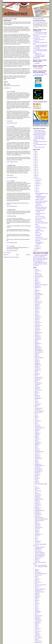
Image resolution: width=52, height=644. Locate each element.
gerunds (36, 393)
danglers (37, 334)
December (38, 179)
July (36, 187)
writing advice (38, 641)
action (36, 269)
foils (36, 382)
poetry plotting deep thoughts (41, 484)
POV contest (37, 491)
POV (36, 489)
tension (36, 606)
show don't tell (38, 575)
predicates (37, 494)
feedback (37, 375)
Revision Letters (39, 234)
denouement (37, 338)
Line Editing (37, 63)
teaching (37, 600)
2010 (36, 174)
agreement (37, 282)
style (36, 588)
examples (37, 366)
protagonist (37, 508)
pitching (36, 478)
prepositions (37, 495)
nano (36, 447)
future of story (38, 390)
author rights (37, 293)
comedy (36, 318)
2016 (36, 164)
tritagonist (37, 618)
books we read (38, 302)
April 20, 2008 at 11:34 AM (12, 162)
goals (36, 394)
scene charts (37, 541)
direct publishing (38, 351)
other (36, 460)
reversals (37, 529)
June (37, 189)
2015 (36, 166)
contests (37, 327)
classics (36, 311)
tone (36, 614)
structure (37, 586)
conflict (36, 324)
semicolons (37, 550)
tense (36, 604)
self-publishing (38, 548)
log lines (37, 425)
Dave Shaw (10, 91)
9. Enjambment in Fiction (40, 55)
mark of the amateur (39, 428)
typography (37, 623)
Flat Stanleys (38, 236)
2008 (36, 177)
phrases (36, 477)
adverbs (36, 278)
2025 (36, 151)
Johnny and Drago (38, 69)
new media (37, 453)
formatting (37, 384)
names (14, 86)
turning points (38, 620)
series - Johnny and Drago (40, 565)
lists (36, 424)
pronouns (18, 86)
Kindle (36, 418)
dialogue (37, 346)
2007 (36, 250)
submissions (37, 590)
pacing (36, 463)
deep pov (37, 335)
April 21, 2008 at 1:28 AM (12, 206)
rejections (37, 526)
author (36, 292)
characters (37, 309)
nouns (36, 454)
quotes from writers (39, 518)
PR (35, 492)
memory (36, 432)
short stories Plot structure (40, 574)
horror (36, 403)
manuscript (37, 426)
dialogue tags (38, 349)
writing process (38, 642)
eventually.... (38, 226)
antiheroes (37, 288)
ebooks (36, 353)
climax (36, 314)
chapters (37, 306)
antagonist (37, 286)
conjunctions (37, 325)
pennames (37, 473)
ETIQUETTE (37, 365)
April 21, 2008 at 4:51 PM (12, 251)
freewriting (37, 387)
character (37, 307)
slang (36, 578)
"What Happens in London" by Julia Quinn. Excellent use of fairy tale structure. (40, 264)
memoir (36, 431)
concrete (37, 321)
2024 (36, 153)
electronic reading (39, 358)
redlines (36, 523)
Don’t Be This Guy (39, 221)
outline (36, 461)
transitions (37, 617)
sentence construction (39, 554)
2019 (36, 159)
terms (36, 607)
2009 (36, 176)
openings (37, 457)
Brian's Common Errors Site (40, 132)
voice (36, 630)
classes (36, 310)
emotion (36, 361)
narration (37, 449)
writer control (38, 637)
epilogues (37, 363)
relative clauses (38, 527)
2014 (36, 167)
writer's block (38, 638)
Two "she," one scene (40, 216)
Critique (36, 331)
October (37, 182)
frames (36, 386)
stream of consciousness (40, 585)
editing (36, 355)
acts (36, 272)
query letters (37, 515)
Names (37, 224)
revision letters (38, 534)
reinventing (37, 525)
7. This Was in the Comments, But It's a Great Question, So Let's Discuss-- (40, 51)
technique (37, 603)
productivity (37, 498)
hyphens (37, 405)
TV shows (37, 621)
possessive (37, 488)
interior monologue (39, 411)
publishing (37, 509)
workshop (37, 634)
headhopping (38, 398)
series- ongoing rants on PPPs (41, 567)
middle (36, 436)
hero (36, 400)
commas (37, 320)
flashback (37, 380)
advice (36, 279)
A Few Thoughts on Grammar (41, 201)
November (38, 180)
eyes (36, 372)
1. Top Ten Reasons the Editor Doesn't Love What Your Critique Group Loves (40, 34)
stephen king (37, 582)
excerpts (37, 368)
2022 (36, 155)
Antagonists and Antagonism (41, 239)
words (36, 633)
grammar (37, 395)
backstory (37, 297)
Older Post (29, 255)
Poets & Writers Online (39, 137)
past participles (38, 470)
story (36, 583)
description (37, 339)
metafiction (37, 433)
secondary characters (39, 547)
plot (36, 480)
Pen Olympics (38, 471)
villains (36, 627)
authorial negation (39, 295)
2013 (36, 169)
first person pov (38, 377)
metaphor (37, 435)
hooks (36, 401)
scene (36, 540)
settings (36, 571)
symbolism (37, 596)
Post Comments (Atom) (14, 257)
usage (36, 624)
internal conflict (38, 412)
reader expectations (39, 520)
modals (36, 438)
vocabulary (37, 628)
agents (36, 281)
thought (36, 610)
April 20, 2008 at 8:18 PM (12, 177)
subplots (37, 593)
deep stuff (37, 337)
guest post (37, 397)
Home (17, 255)
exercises (37, 369)
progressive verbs (39, 499)
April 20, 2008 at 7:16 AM (12, 123)
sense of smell (38, 551)
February (37, 247)
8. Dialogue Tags (38, 54)
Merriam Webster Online (40, 136)
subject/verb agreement (40, 589)
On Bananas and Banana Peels (42, 223)
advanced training (38, 276)
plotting (36, 481)
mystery (36, 445)
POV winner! (38, 241)
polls (36, 487)
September (38, 184)
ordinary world (38, 459)
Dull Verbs (37, 232)
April (37, 192)
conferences (37, 323)
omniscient (37, 456)
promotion (37, 502)
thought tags (37, 611)
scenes (36, 543)
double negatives (38, 352)
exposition (37, 370)
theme (36, 609)
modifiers (37, 439)
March (37, 245)
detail (36, 341)
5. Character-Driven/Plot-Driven (41, 45)
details (36, 342)
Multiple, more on (39, 206)
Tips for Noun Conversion (41, 218)
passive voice (38, 468)
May (36, 190)
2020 (36, 158)
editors (36, 356)
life (35, 419)
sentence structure (39, 557)
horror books (37, 404)
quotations (37, 516)
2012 (36, 171)
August (37, 185)
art (35, 289)
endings (36, 362)
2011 (36, 172)
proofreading (37, 505)
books (36, 300)
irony (36, 415)
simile (36, 576)
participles (37, 467)
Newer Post (6, 255)
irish (36, 414)
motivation (37, 442)
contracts (37, 328)
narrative (37, 450)
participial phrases (39, 466)
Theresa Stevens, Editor (39, 147)
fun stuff (36, 389)
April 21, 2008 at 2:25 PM (12, 243)
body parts (37, 299)
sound (36, 581)
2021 (36, 156)
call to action (37, 303)
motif (36, 440)
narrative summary (39, 452)
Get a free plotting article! (38, 19)
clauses (36, 313)
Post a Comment (7, 253)
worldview (37, 635)
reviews (36, 530)
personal (37, 475)
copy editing (37, 330)
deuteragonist (38, 344)
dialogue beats (38, 348)
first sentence (38, 379)
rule (36, 537)
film (36, 376)
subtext (36, 595)
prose (36, 506)
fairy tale (37, 373)
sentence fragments (39, 555)
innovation (37, 410)
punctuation (37, 513)
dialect (36, 345)
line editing (37, 421)
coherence (37, 316)
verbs (36, 625)
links (36, 422)
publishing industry (39, 511)
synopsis (37, 597)
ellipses (36, 359)
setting (36, 569)
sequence (37, 561)
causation (37, 304)
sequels (36, 560)
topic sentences (38, 616)
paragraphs (37, 464)
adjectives (37, 274)
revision (36, 533)
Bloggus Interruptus (39, 231)
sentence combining (39, 553)
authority (37, 296)
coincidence (37, 317)
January (37, 248)
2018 (36, 161)
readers (36, 522)
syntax (36, 599)
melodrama (37, 429)
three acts (37, 613)
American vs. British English (41, 285)
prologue (37, 501)
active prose (9, 86)
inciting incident (38, 408)
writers (36, 640)
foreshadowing (38, 383)
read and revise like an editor (41, 519)
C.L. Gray (10, 127)
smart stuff (37, 579)
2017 (36, 163)
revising (36, 532)
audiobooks (37, 290)
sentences (37, 558)
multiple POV (37, 443)
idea (36, 407)
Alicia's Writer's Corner (39, 130)
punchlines (37, 512)
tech (36, 602)
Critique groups (38, 332)
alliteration (37, 283)
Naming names (38, 220)
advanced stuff (38, 275)
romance (37, 536)
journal (36, 417)
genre (36, 391)
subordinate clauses (39, 592)
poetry (36, 482)
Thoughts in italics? (39, 199)
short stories (37, 572)
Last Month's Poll (39, 237)
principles (37, 497)
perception (37, 474)
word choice (37, 631)
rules (36, 539)
